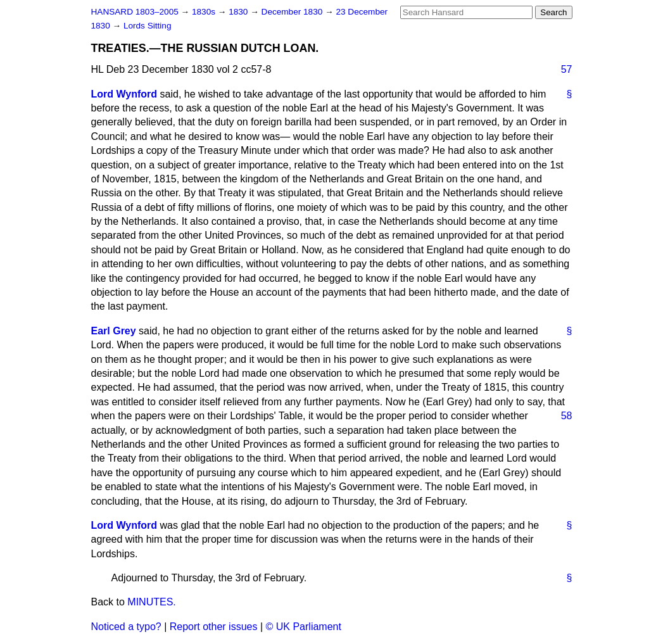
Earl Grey (114, 331)
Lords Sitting (148, 26)
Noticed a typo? (126, 627)
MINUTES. (151, 602)
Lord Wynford (124, 94)
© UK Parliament (304, 627)
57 (567, 69)
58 (567, 416)
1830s (205, 12)
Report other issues (214, 627)
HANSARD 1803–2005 (135, 12)
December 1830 (294, 12)
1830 (239, 12)
